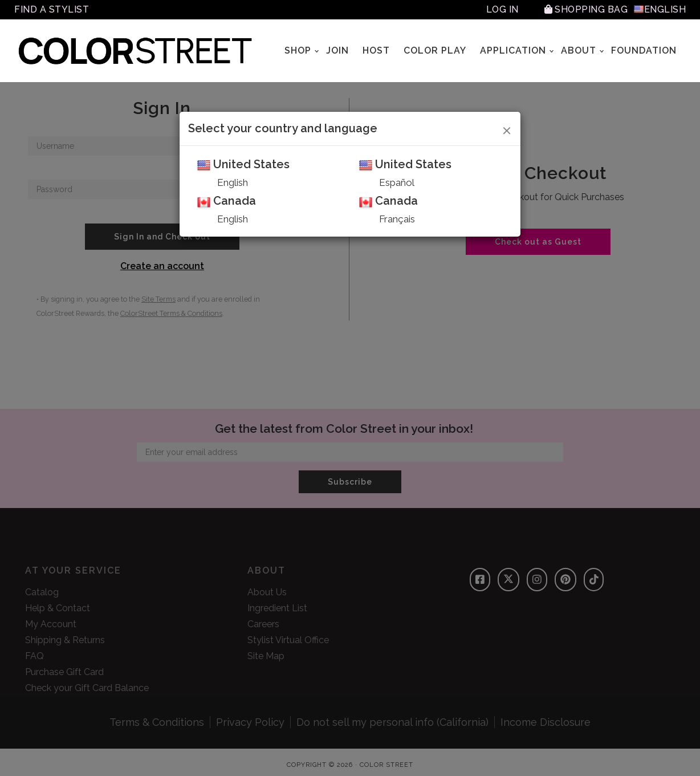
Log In (502, 9)
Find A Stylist (52, 9)
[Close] (507, 129)
